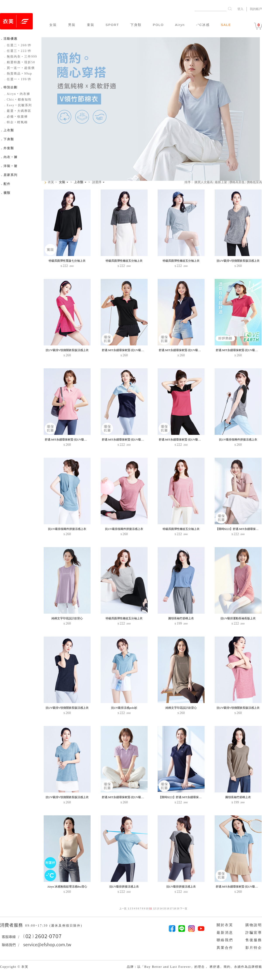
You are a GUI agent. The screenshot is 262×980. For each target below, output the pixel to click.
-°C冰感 (203, 25)
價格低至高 (254, 182)
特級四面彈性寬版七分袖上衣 (67, 261)
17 (171, 908)
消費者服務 (12, 925)
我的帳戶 (256, 9)
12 (155, 908)
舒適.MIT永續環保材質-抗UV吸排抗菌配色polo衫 (132, 440)
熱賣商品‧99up (18, 74)
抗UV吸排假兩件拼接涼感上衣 (238, 440)
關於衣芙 (225, 925)
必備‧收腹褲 (16, 117)
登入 (240, 9)
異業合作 (225, 948)
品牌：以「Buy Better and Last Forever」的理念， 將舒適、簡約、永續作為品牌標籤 (194, 967)
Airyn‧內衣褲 (17, 94)
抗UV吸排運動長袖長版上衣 (238, 618)
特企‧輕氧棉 (16, 122)
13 (158, 908)
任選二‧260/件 (17, 45)
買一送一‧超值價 (19, 68)
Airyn (180, 25)
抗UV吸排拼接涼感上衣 (124, 887)
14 (161, 908)
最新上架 (221, 182)
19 (178, 908)
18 (174, 908)
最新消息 (225, 933)
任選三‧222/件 (17, 51)
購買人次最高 (204, 182)
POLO (158, 25)
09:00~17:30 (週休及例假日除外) (54, 926)
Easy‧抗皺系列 (18, 105)
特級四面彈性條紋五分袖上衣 (124, 261)
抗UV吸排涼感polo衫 (124, 708)
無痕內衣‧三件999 (20, 57)
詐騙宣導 (254, 933)
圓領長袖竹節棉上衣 (181, 618)
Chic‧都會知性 (17, 100)
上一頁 (123, 908)
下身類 (136, 25)
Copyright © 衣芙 (14, 967)
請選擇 (97, 182)
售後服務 (254, 940)
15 (164, 908)
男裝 (72, 25)
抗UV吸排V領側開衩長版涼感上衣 (238, 261)
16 (168, 908)
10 (147, 908)
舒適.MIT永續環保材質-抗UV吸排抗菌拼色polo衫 (132, 350)
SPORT (112, 25)
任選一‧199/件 (17, 79)
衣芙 (51, 182)
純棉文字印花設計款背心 (67, 618)
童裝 (91, 25)
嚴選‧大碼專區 (17, 111)
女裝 (53, 25)
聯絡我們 (225, 940)
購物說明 (254, 925)
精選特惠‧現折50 (19, 62)
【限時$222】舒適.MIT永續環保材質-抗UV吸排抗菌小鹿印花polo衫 (201, 797)
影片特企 (254, 948)
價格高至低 (237, 182)
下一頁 (183, 908)
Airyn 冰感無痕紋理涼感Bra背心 (67, 887)
